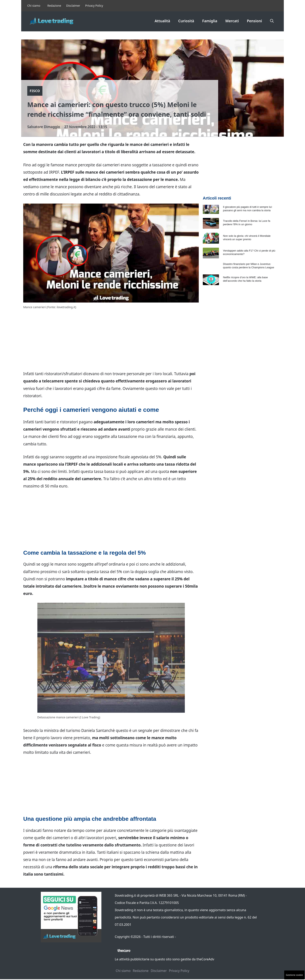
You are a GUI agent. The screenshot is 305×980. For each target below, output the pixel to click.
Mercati (232, 21)
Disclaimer (73, 6)
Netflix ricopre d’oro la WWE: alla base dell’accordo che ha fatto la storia (245, 279)
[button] (272, 21)
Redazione (54, 6)
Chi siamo (34, 6)
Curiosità (186, 21)
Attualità (162, 21)
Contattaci (185, 937)
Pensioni (254, 21)
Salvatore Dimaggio (44, 127)
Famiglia (210, 21)
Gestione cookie (294, 975)
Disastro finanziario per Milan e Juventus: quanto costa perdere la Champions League (249, 266)
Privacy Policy (94, 6)
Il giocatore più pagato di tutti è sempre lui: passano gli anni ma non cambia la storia (248, 209)
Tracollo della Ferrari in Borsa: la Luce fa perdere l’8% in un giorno (247, 223)
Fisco (35, 91)
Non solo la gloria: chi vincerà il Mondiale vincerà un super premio (247, 238)
